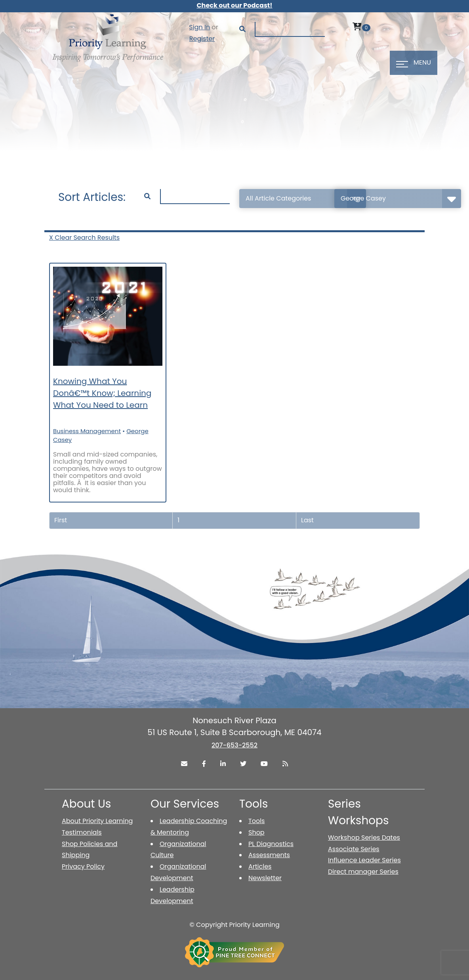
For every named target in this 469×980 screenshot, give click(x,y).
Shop (256, 832)
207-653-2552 (234, 745)
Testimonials (82, 832)
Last (307, 520)
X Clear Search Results (84, 238)
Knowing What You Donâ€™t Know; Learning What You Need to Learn (102, 393)
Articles (260, 866)
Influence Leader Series (364, 860)
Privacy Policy (83, 866)
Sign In (199, 27)
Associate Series (354, 849)
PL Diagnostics (271, 844)
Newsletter (265, 878)
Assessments (269, 855)
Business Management (87, 431)
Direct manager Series (363, 872)
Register (202, 39)
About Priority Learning (97, 821)
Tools (256, 821)
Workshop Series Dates (364, 838)
